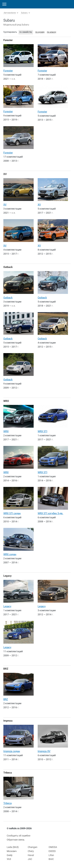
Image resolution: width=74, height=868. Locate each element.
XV (5, 174)
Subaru (24, 13)
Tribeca (8, 773)
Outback (8, 267)
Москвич (12, 851)
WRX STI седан (12, 513)
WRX (6, 401)
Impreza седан (12, 751)
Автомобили (10, 13)
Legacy (7, 576)
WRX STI (42, 431)
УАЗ (9, 859)
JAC (30, 859)
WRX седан (10, 554)
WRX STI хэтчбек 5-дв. (50, 513)
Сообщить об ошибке (18, 836)
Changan (33, 847)
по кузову (40, 32)
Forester (8, 40)
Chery (31, 851)
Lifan (51, 855)
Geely (10, 855)
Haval (31, 855)
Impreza (8, 721)
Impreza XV (44, 751)
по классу (52, 32)
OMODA (53, 847)
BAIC (51, 859)
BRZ (6, 669)
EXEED (52, 851)
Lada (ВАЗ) (13, 847)
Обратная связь (16, 840)
